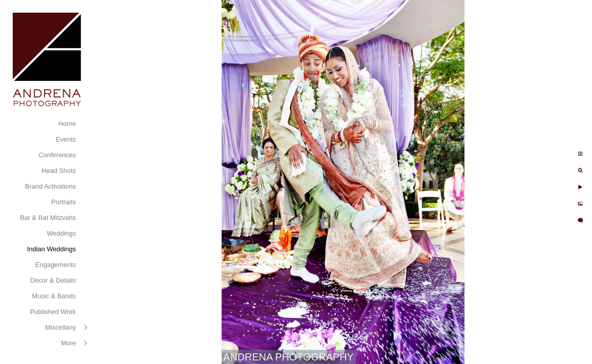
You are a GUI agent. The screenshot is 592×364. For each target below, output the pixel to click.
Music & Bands (54, 296)
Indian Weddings (51, 249)
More (68, 343)
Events (66, 139)
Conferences (57, 155)
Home (67, 124)
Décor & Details (53, 280)
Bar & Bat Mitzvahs (48, 218)
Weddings (61, 233)
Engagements (56, 265)
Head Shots (59, 171)
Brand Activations (51, 186)
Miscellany (60, 327)
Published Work (53, 312)
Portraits (64, 202)
